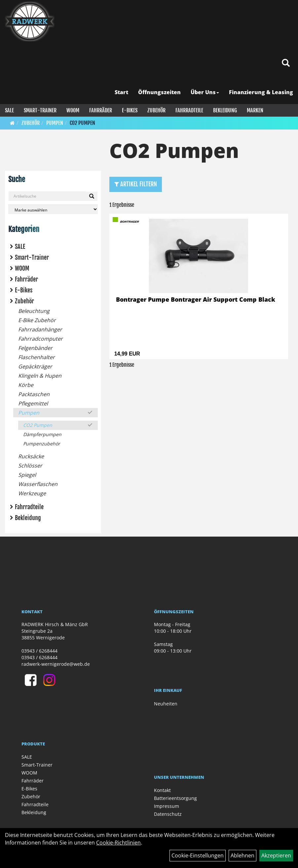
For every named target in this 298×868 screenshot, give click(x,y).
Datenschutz (168, 814)
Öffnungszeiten (159, 92)
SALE (9, 110)
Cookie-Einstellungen (198, 855)
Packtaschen (34, 394)
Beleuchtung (34, 311)
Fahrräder (101, 110)
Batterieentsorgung (175, 798)
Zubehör (156, 110)
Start (121, 92)
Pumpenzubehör (42, 444)
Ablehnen (242, 855)
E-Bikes (130, 110)
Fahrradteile (189, 110)
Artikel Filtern (136, 184)
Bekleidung (225, 110)
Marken (255, 110)
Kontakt (162, 790)
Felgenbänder (35, 348)
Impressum (167, 806)
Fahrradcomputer (40, 339)
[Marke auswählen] (53, 209)
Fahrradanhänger (40, 329)
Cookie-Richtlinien (118, 843)
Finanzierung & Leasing (261, 92)
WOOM (73, 110)
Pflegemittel (33, 403)
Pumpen (55, 123)
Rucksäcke (31, 456)
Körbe (26, 385)
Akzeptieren (276, 855)
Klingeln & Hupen (40, 376)
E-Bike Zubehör (37, 320)
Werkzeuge (32, 493)
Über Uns (205, 92)
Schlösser (30, 466)
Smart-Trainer (40, 110)
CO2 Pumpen (82, 123)
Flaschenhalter (37, 357)
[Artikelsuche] (286, 63)
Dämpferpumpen (42, 434)
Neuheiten (166, 704)
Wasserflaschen (38, 484)
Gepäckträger (35, 366)
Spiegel (27, 475)
